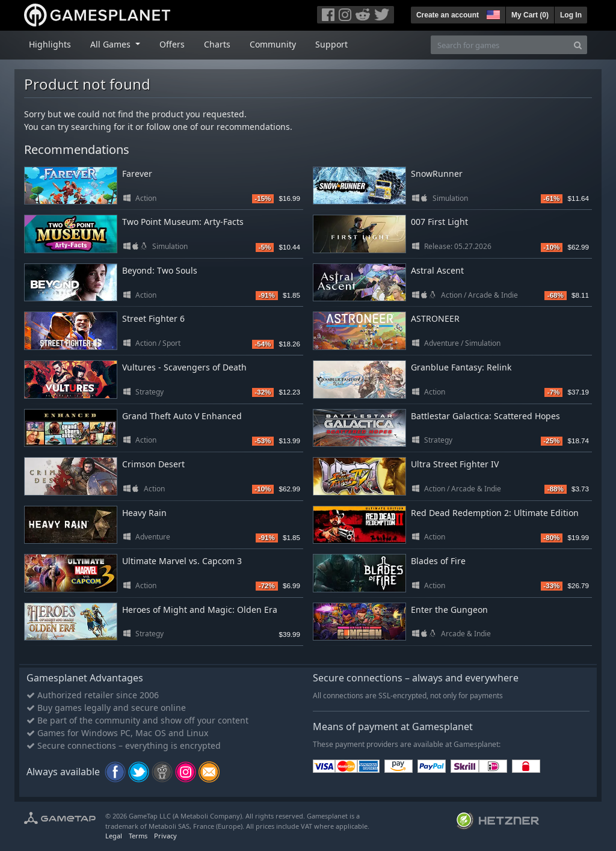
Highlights (50, 44)
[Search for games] (500, 45)
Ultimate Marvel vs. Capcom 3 (182, 561)
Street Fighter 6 (153, 318)
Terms (138, 836)
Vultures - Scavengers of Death (184, 367)
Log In (571, 15)
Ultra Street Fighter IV (455, 464)
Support (331, 44)
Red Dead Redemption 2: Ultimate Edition (495, 513)
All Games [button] (112, 44)
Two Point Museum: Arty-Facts (183, 222)
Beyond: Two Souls (160, 270)
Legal (114, 836)
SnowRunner (437, 174)
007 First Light (439, 222)
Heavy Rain (144, 513)
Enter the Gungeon (449, 610)
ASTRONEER (435, 318)
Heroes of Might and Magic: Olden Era (200, 610)
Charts (217, 44)
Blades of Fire (438, 561)
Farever (137, 174)
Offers (172, 44)
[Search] (578, 45)
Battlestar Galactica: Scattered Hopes (485, 416)
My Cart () (530, 15)
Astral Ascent (437, 270)
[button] (492, 13)
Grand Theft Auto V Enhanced (182, 416)
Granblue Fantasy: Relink (461, 367)
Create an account (448, 15)
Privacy (165, 836)
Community (273, 44)
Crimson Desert (153, 464)
